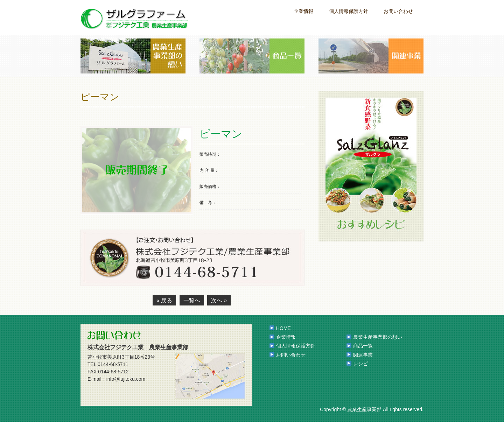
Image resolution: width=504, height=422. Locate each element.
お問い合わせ (398, 11)
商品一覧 (363, 346)
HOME (283, 328)
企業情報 (303, 11)
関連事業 (363, 355)
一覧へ (192, 300)
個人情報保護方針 (349, 11)
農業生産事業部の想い (378, 337)
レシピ (360, 364)
